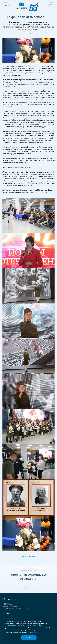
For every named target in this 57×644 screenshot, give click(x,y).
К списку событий (28, 556)
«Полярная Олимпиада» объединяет (29, 577)
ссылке (36, 632)
